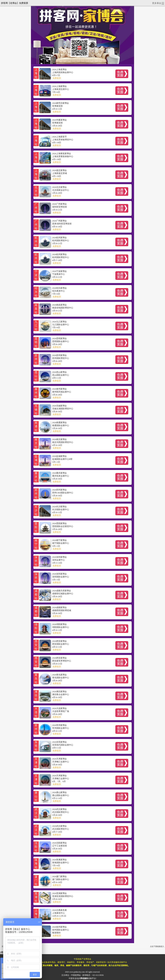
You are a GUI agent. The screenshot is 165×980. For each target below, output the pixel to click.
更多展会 (158, 3)
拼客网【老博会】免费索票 (15, 3)
